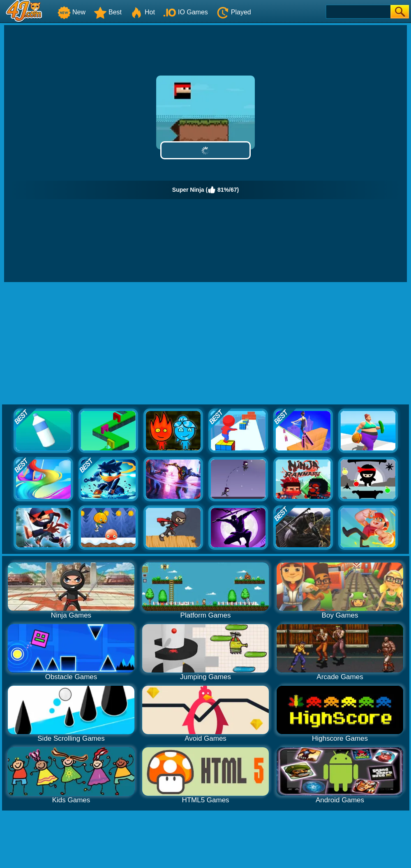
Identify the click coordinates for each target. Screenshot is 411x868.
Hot (142, 12)
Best (108, 12)
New (72, 12)
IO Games (186, 12)
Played (234, 12)
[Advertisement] (205, 344)
